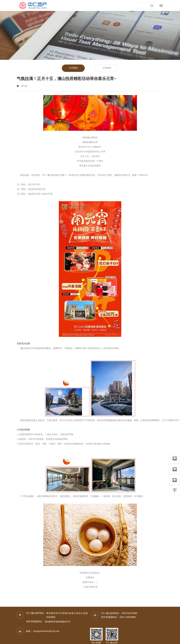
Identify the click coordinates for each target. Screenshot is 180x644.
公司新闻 (73, 68)
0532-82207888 (129, 613)
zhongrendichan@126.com (46, 631)
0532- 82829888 (128, 617)
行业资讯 (107, 68)
